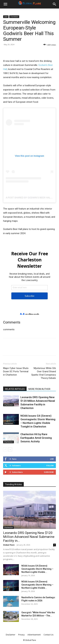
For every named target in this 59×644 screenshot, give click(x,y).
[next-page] (10, 449)
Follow (50, 465)
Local (6, 17)
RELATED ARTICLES (15, 389)
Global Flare (9, 545)
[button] (5, 4)
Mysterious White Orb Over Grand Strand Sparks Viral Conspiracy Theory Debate (44, 373)
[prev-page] (5, 449)
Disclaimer (11, 635)
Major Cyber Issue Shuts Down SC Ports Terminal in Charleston (16, 371)
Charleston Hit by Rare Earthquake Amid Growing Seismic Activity (36, 438)
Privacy (21, 635)
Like (52, 459)
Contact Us (48, 635)
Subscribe (49, 472)
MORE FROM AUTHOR (39, 389)
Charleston (14, 17)
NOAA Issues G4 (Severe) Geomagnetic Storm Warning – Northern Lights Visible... (37, 569)
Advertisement (34, 635)
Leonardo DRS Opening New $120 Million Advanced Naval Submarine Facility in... (29, 537)
